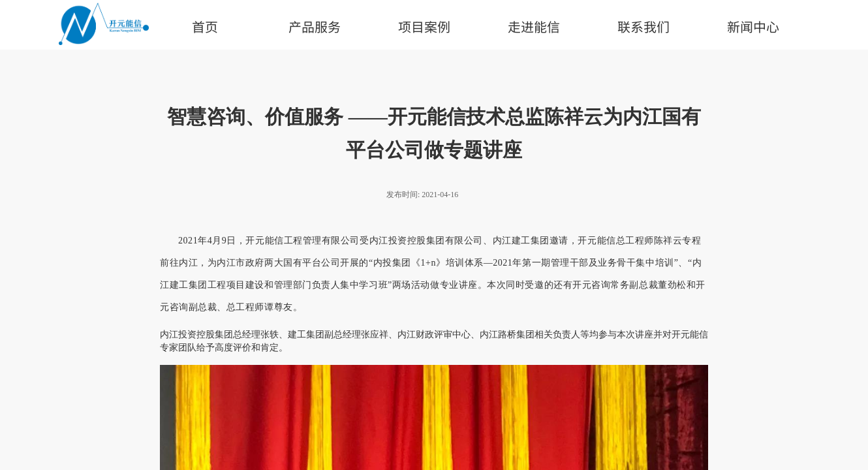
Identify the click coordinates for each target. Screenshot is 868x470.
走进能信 (534, 26)
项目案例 (424, 26)
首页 (205, 26)
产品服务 (315, 26)
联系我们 (643, 26)
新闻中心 (753, 26)
